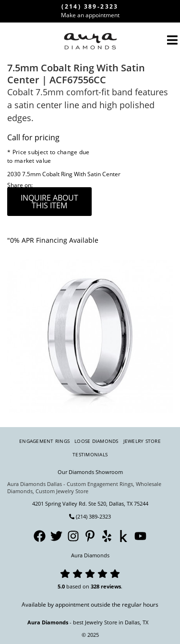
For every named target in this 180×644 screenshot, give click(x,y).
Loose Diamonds (96, 441)
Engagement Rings (44, 441)
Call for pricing (33, 137)
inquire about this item (49, 202)
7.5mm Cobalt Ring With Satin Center (71, 174)
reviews (111, 586)
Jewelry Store (142, 441)
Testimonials (90, 454)
